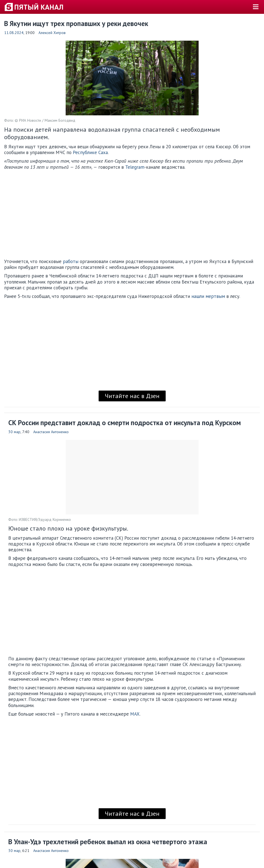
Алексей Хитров (52, 33)
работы (71, 261)
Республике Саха (90, 152)
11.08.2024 (14, 33)
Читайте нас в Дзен (132, 396)
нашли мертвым (208, 296)
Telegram (135, 167)
